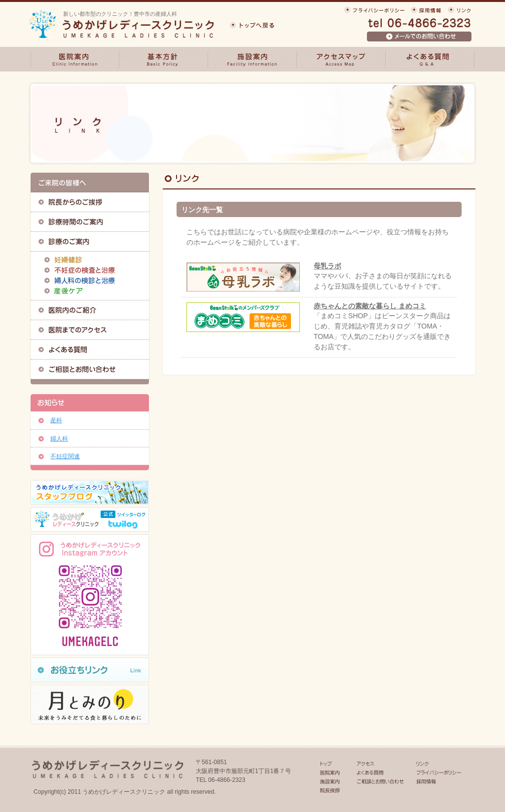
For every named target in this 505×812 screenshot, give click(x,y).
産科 (56, 420)
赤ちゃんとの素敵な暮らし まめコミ (370, 306)
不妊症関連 (65, 456)
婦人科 (59, 439)
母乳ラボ (327, 266)
